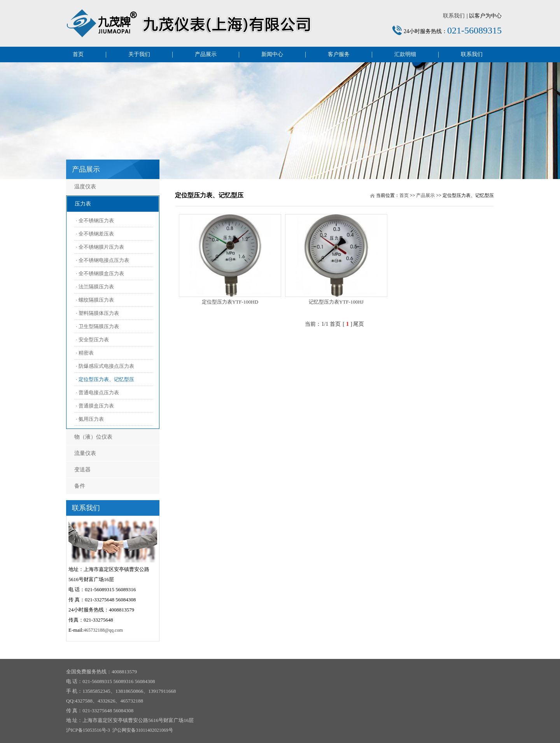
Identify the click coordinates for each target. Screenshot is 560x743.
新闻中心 (272, 54)
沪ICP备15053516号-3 (88, 730)
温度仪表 (85, 187)
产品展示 (206, 54)
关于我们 (139, 54)
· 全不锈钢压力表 (95, 220)
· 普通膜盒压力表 (95, 406)
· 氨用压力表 (90, 419)
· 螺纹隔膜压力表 (95, 300)
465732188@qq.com (103, 630)
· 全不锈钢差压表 (95, 234)
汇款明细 (405, 54)
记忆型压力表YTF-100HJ (336, 302)
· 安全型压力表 (92, 340)
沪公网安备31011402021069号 (143, 730)
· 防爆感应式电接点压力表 (105, 366)
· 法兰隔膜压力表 (95, 287)
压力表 (83, 204)
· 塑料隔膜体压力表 (97, 313)
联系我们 (454, 16)
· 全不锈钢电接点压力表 (102, 260)
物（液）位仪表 (93, 437)
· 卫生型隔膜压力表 (97, 326)
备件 (80, 486)
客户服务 (339, 54)
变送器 (82, 470)
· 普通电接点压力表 (97, 393)
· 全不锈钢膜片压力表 (100, 247)
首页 (78, 54)
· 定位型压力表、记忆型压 (105, 379)
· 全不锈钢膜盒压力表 (100, 273)
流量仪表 (85, 453)
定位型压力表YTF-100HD (230, 302)
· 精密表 (85, 353)
